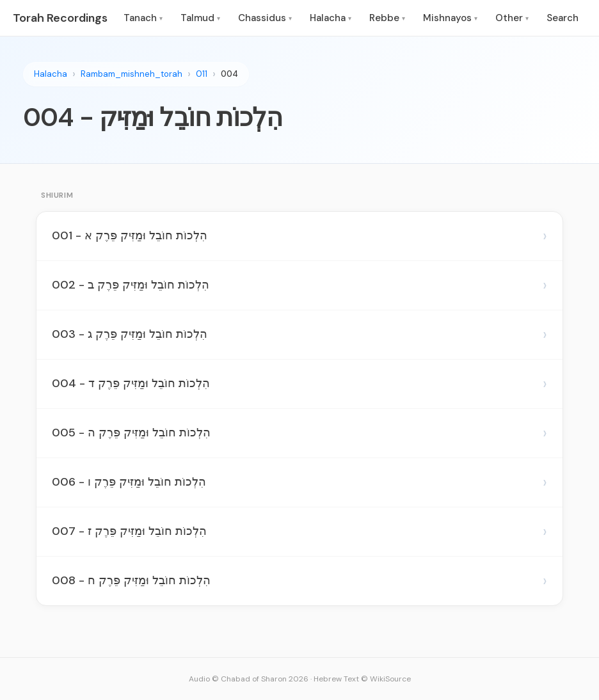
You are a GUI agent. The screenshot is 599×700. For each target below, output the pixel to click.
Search (563, 18)
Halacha (331, 18)
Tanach (143, 18)
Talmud (200, 18)
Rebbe (387, 18)
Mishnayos (450, 18)
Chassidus (265, 18)
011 (202, 74)
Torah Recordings (60, 18)
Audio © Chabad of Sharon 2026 (249, 679)
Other (512, 18)
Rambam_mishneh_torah (132, 74)
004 (229, 74)
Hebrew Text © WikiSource (362, 679)
